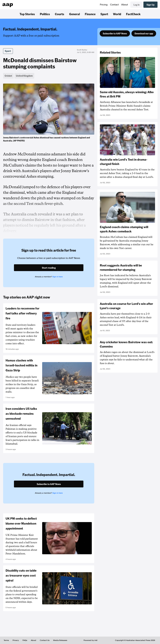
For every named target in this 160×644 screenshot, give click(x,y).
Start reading (49, 268)
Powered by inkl (90, 640)
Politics (45, 14)
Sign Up (150, 5)
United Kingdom (24, 76)
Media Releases (60, 640)
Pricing (104, 5)
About (125, 5)
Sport (104, 14)
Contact (114, 5)
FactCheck (133, 14)
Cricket (8, 76)
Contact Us (45, 640)
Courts (60, 14)
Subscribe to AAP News (115, 33)
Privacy (16, 640)
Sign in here (58, 277)
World (117, 14)
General (74, 14)
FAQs (25, 640)
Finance (90, 14)
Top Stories (27, 14)
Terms (6, 640)
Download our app (144, 33)
